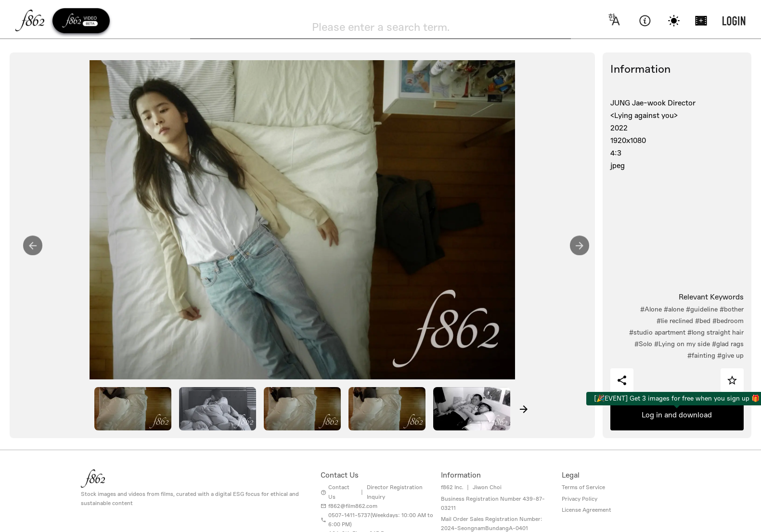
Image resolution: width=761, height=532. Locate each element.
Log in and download (677, 415)
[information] (645, 21)
